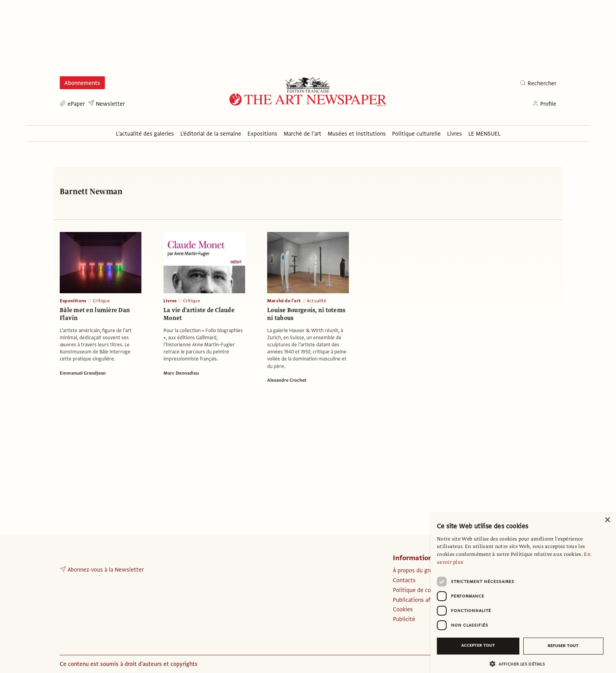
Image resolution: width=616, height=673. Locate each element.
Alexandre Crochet (287, 380)
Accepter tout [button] (478, 645)
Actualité (317, 301)
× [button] (607, 520)
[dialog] (523, 592)
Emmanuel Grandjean (83, 373)
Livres (170, 301)
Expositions (73, 301)
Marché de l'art (284, 301)
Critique (101, 301)
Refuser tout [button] (563, 646)
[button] (520, 664)
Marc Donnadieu (181, 373)
